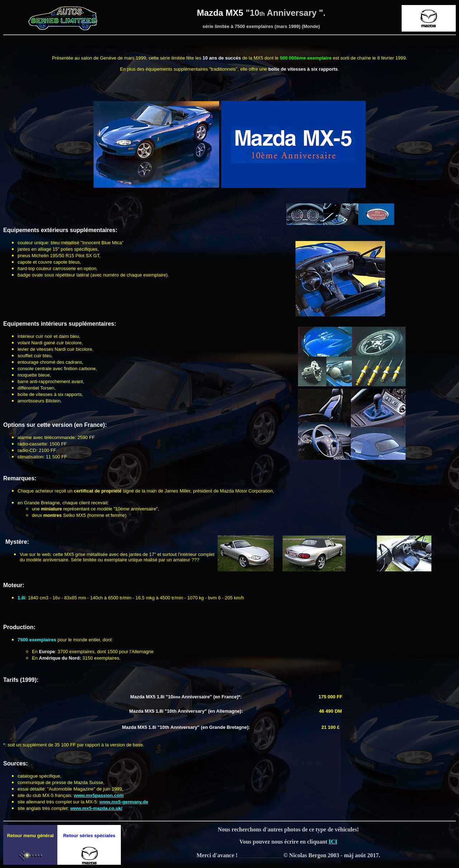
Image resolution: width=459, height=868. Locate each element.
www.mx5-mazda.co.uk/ (96, 808)
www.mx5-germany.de (124, 802)
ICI (333, 842)
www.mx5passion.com (99, 795)
